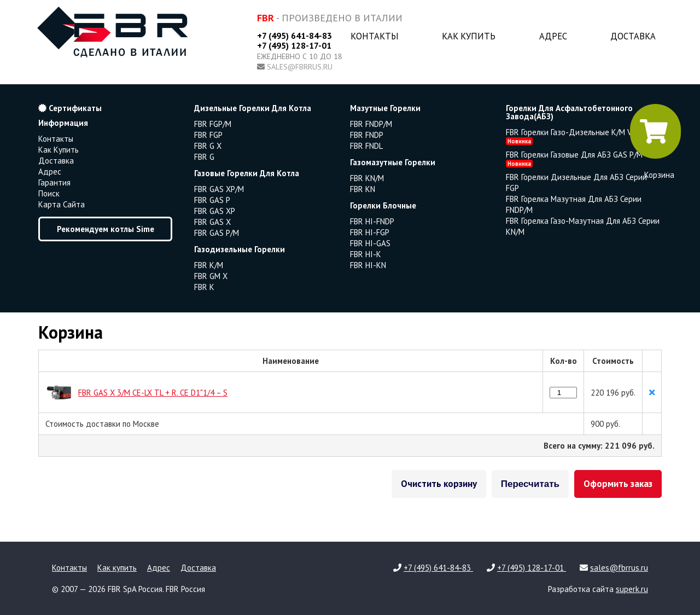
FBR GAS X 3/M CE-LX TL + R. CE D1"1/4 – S (153, 393)
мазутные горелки (385, 108)
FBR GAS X (212, 222)
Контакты (375, 36)
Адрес (553, 36)
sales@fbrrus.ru (300, 67)
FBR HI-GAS (370, 243)
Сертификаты (70, 108)
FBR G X (208, 146)
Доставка (633, 36)
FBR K (204, 287)
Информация (63, 123)
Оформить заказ (618, 484)
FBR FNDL (366, 146)
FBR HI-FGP (370, 232)
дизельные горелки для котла (253, 108)
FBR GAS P (212, 200)
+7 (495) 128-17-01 (294, 45)
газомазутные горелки (393, 162)
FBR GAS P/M (217, 233)
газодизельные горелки (240, 249)
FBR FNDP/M (371, 124)
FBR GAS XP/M (219, 189)
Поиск (49, 193)
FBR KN (363, 189)
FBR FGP (208, 135)
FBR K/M (209, 265)
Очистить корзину (439, 484)
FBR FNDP (367, 135)
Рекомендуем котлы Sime (106, 229)
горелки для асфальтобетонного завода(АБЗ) (569, 112)
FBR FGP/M (213, 124)
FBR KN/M (367, 178)
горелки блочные (383, 205)
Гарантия (54, 182)
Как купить (469, 36)
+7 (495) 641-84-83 (294, 36)
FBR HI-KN (368, 265)
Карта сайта (62, 204)
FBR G (204, 157)
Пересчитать (530, 484)
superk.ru (632, 589)
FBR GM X (211, 276)
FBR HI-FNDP (372, 221)
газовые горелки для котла (247, 173)
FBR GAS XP (215, 211)
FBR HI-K (366, 254)
